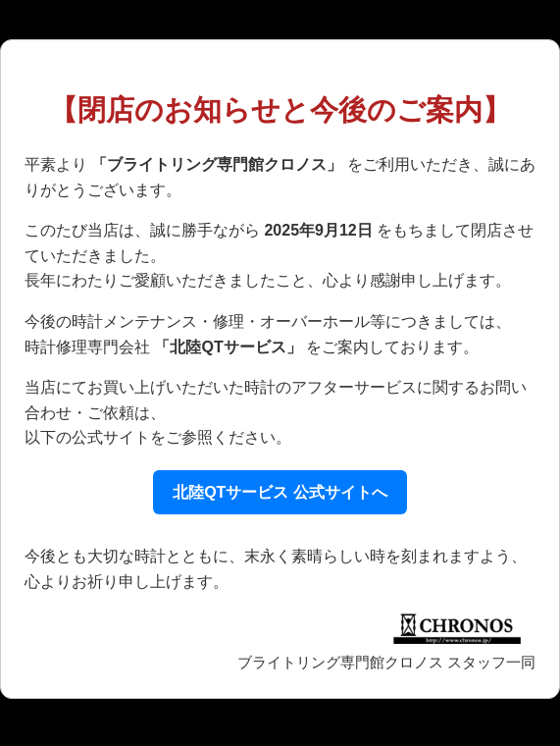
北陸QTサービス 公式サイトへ (280, 492)
